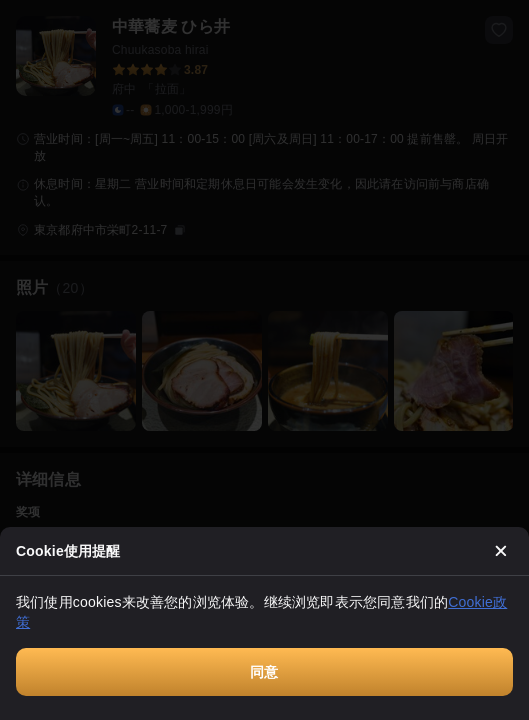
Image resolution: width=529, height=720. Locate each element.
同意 (264, 672)
